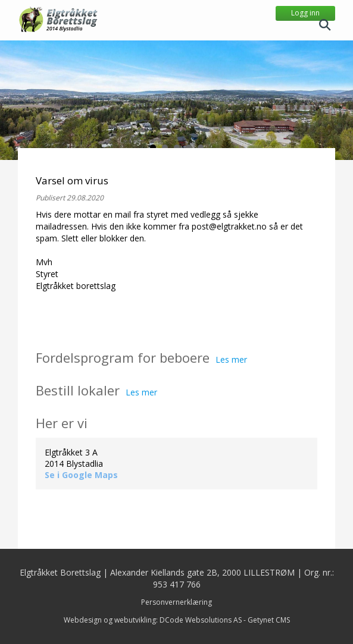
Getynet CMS (269, 620)
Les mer (231, 359)
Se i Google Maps (81, 475)
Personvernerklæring (176, 602)
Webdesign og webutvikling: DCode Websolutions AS (153, 620)
